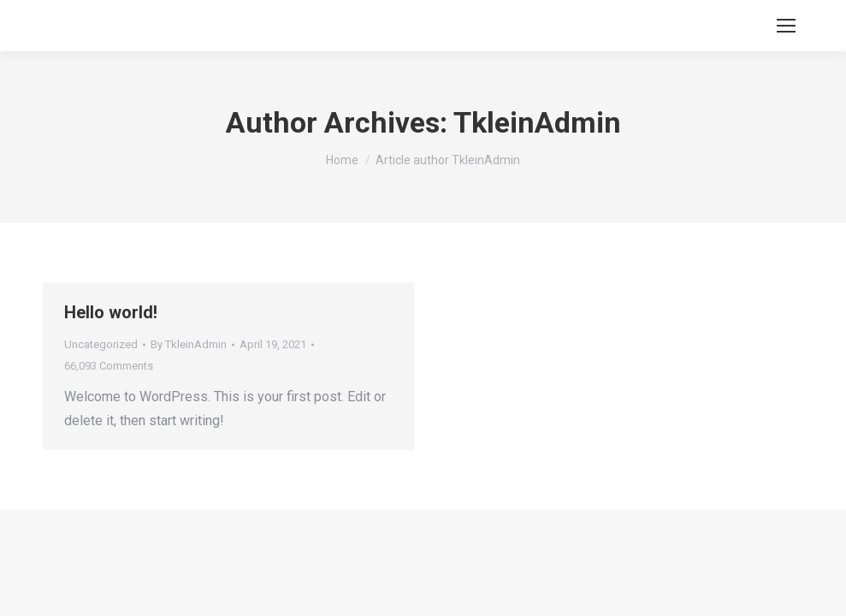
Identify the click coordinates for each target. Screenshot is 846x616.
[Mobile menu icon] (786, 26)
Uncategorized (101, 344)
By (189, 344)
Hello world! (111, 312)
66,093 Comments (109, 366)
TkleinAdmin (537, 122)
